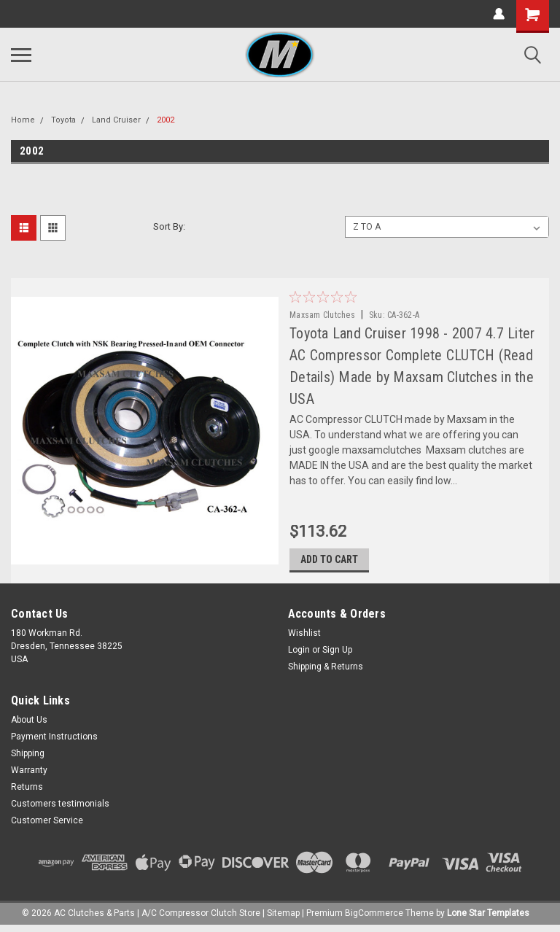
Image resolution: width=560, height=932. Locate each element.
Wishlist (304, 637)
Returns (27, 791)
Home (23, 120)
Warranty (29, 774)
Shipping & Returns (326, 671)
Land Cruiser (116, 120)
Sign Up (337, 654)
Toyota (63, 120)
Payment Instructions (54, 741)
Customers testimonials (60, 808)
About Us (29, 724)
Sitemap (283, 917)
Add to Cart (331, 564)
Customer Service (47, 825)
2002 (166, 120)
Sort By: (169, 226)
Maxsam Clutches (324, 315)
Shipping (28, 758)
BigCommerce (374, 917)
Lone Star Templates (488, 917)
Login (299, 654)
